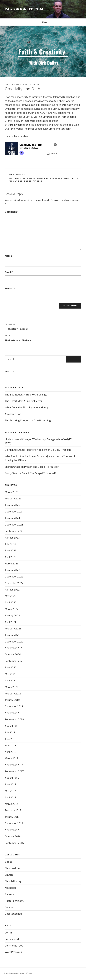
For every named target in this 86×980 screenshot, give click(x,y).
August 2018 (12, 726)
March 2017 (11, 804)
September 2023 (14, 531)
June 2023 (11, 551)
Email (9, 272)
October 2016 (13, 836)
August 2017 (12, 778)
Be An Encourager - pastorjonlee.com (26, 450)
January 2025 (12, 505)
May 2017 (10, 791)
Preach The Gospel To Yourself (41, 467)
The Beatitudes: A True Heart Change (26, 395)
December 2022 (14, 577)
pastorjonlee (31, 84)
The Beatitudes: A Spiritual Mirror (24, 401)
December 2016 (14, 823)
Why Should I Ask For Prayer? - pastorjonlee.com (32, 456)
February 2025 (13, 499)
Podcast (10, 907)
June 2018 (11, 739)
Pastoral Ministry (14, 901)
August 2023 (12, 538)
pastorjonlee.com (24, 9)
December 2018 (14, 706)
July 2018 (10, 733)
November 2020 (14, 648)
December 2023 (14, 525)
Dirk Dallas (29, 179)
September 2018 (14, 720)
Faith (75, 179)
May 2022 (10, 596)
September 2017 (14, 771)
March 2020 (12, 687)
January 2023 (12, 570)
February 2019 (13, 694)
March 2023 (12, 564)
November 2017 (14, 765)
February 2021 (13, 629)
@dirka (40, 121)
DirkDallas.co (50, 117)
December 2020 (14, 642)
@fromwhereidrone (19, 125)
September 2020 (14, 661)
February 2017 (13, 810)
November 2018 (14, 713)
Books (8, 862)
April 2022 (11, 603)
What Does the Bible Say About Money (27, 408)
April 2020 (11, 681)
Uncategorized (13, 914)
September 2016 (14, 843)
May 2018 (10, 746)
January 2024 (12, 518)
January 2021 (12, 635)
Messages (11, 888)
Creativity (15, 179)
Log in (8, 933)
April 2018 (11, 752)
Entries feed (12, 939)
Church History (13, 881)
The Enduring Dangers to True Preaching (28, 421)
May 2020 (11, 674)
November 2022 (14, 583)
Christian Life (17, 175)
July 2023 (10, 544)
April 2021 (10, 622)
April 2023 (11, 557)
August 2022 (12, 590)
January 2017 (12, 817)
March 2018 (12, 758)
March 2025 (12, 492)
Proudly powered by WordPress (18, 973)
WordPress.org (13, 952)
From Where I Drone (20, 181)
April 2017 (10, 798)
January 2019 (12, 700)
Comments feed (14, 946)
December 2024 (14, 512)
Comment (12, 212)
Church (9, 875)
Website (10, 289)
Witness (37, 181)
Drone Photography (48, 179)
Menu (43, 22)
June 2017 (10, 785)
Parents (9, 894)
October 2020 (13, 655)
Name (9, 256)
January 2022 (12, 616)
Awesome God (13, 414)
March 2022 (12, 609)
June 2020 (11, 668)
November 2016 (14, 830)
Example (66, 179)
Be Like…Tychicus (61, 450)
